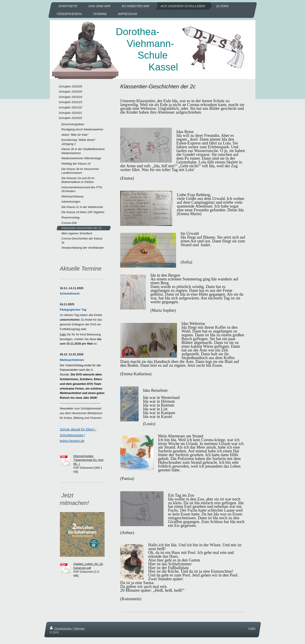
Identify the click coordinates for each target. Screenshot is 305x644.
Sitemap (79, 628)
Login (252, 628)
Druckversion (61, 628)
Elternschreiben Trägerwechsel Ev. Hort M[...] (88, 460)
